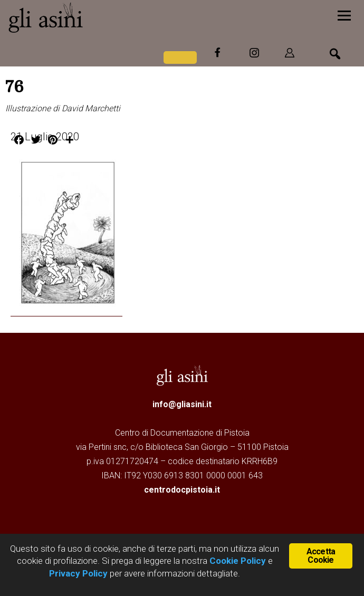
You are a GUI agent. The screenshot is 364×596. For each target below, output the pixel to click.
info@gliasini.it (182, 404)
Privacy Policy (78, 573)
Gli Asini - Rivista (87, 17)
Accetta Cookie (321, 556)
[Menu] (344, 15)
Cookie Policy (237, 561)
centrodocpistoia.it (182, 490)
